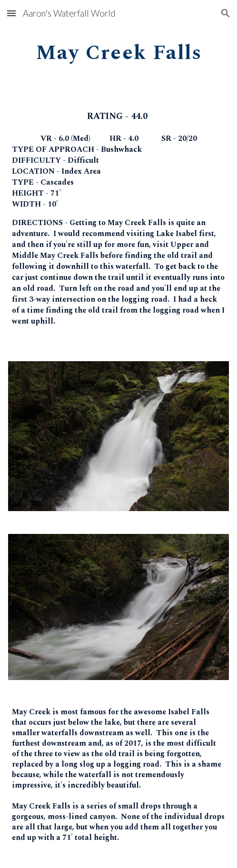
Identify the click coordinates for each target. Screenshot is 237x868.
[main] (118, 51)
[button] (11, 13)
